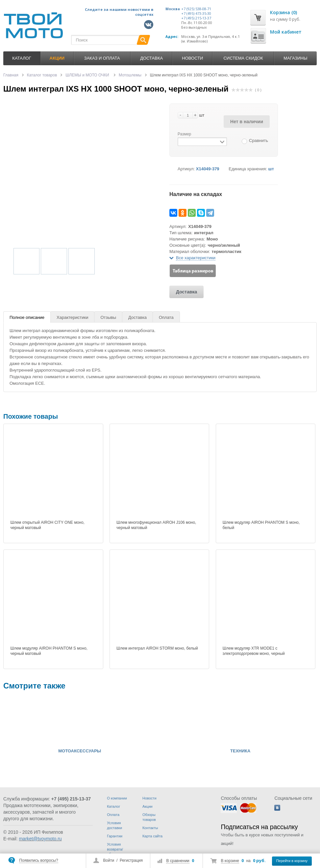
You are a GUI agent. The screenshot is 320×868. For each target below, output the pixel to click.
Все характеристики (196, 258)
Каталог (22, 58)
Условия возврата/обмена (115, 849)
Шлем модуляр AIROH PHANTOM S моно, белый (261, 525)
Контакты (150, 828)
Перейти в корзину (292, 861)
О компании (117, 798)
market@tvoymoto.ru (40, 839)
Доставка (151, 58)
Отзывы (108, 317)
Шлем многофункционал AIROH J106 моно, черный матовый (156, 525)
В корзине (230, 861)
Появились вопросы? (38, 860)
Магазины (295, 58)
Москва (173, 9)
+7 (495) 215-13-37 (196, 18)
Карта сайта (152, 836)
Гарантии (115, 836)
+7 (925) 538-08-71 (196, 9)
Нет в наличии (247, 122)
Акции (148, 806)
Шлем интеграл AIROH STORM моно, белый (157, 648)
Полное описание (27, 317)
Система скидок (243, 58)
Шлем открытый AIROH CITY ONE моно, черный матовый (47, 525)
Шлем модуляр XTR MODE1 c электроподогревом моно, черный (254, 651)
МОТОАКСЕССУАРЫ (80, 751)
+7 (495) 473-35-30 (196, 14)
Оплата (166, 317)
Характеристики (72, 317)
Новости (192, 58)
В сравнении (178, 861)
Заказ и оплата (102, 58)
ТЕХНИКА (240, 751)
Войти (109, 860)
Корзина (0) (283, 12)
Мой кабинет (286, 32)
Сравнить (258, 140)
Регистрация (131, 860)
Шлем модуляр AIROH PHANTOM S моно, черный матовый (49, 651)
